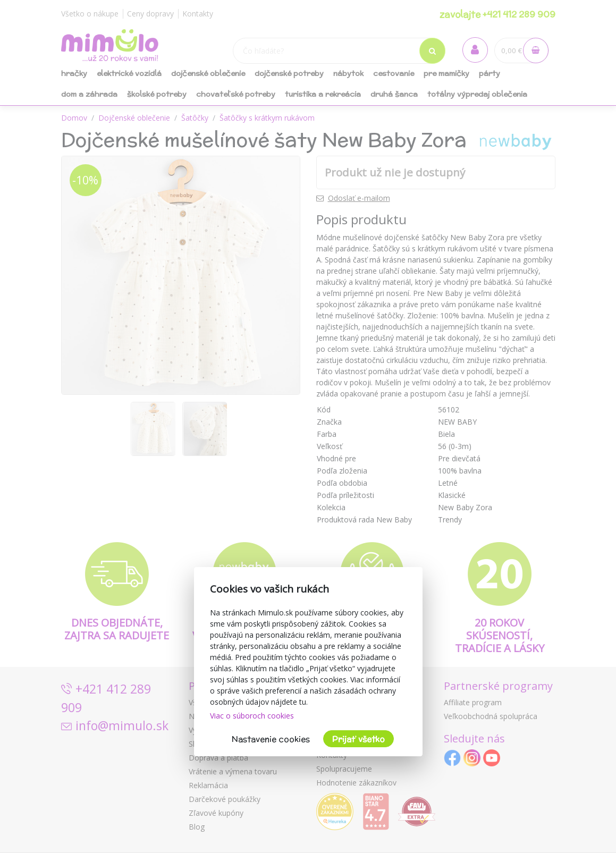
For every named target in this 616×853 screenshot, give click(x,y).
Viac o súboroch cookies (252, 716)
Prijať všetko (358, 739)
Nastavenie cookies (271, 739)
